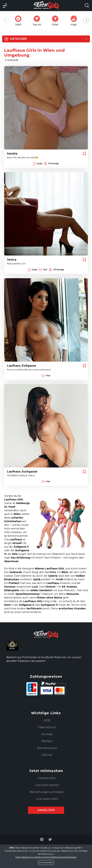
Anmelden (46, 810)
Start (19, 21)
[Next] (86, 20)
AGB (47, 720)
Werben (47, 741)
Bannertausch (47, 748)
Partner (47, 755)
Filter (56, 21)
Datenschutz (47, 727)
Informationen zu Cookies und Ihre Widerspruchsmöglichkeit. (46, 857)
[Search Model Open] (87, 6)
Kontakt (47, 734)
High (75, 21)
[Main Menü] (5, 6)
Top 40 (38, 21)
